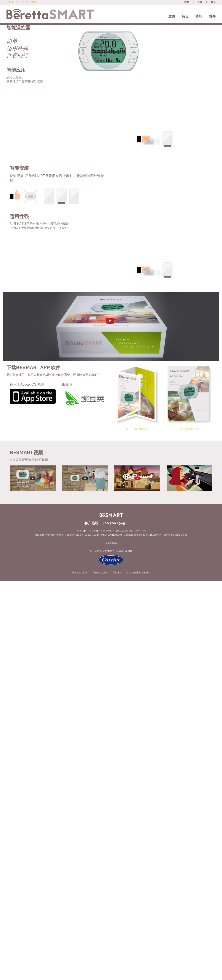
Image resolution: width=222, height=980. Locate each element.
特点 (185, 16)
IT (8, 2)
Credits (117, 572)
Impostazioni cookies (138, 572)
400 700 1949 (114, 523)
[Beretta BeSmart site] (50, 12)
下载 (200, 2)
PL (18, 2)
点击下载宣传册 (190, 397)
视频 (187, 2)
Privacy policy (79, 572)
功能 (199, 16)
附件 (212, 16)
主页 (172, 16)
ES (23, 2)
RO (28, 2)
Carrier (99, 551)
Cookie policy (100, 572)
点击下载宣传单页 (137, 397)
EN (12, 2)
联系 (213, 2)
